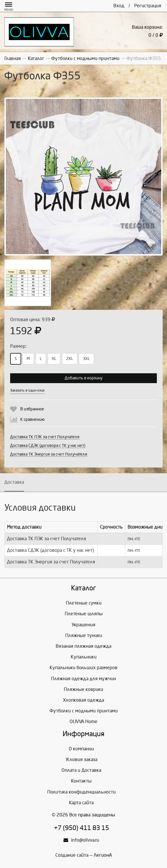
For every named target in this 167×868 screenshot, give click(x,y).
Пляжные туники (84, 635)
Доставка (14, 482)
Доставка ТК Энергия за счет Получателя (49, 454)
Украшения (83, 625)
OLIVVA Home (83, 721)
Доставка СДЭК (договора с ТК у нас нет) (48, 446)
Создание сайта (72, 855)
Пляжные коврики (83, 689)
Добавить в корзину (83, 378)
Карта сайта (81, 803)
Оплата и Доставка (81, 770)
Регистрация (148, 6)
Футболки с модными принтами (84, 711)
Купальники (84, 657)
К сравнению (32, 420)
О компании (81, 749)
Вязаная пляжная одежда (83, 646)
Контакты (81, 781)
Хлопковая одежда (83, 700)
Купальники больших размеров (83, 668)
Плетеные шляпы (84, 614)
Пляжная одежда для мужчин (83, 679)
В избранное (32, 409)
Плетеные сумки (84, 603)
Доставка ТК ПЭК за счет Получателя (45, 437)
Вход (119, 6)
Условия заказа (81, 759)
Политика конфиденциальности (81, 792)
